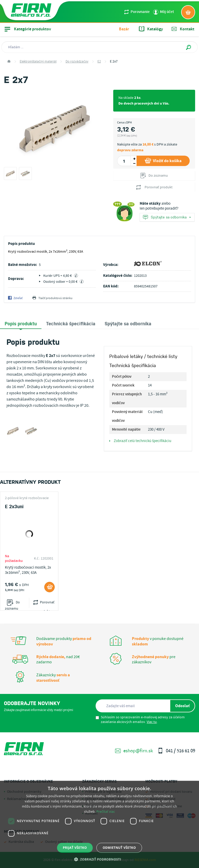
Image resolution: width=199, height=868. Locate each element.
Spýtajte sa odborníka (167, 218)
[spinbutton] (124, 161)
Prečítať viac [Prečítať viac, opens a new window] (106, 812)
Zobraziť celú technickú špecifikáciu (140, 441)
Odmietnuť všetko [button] (119, 848)
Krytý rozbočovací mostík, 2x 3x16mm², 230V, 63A (28, 570)
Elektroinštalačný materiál (38, 62)
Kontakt (183, 29)
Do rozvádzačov (77, 62)
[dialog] (99, 824)
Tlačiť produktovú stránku (52, 298)
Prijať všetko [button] (75, 848)
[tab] (21, 324)
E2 (99, 62)
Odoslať (182, 706)
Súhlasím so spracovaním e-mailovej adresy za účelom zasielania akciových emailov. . (140, 720)
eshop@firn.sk (134, 751)
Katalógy (151, 29)
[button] (100, 859)
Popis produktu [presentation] (21, 323)
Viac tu (152, 722)
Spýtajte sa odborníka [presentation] (128, 323)
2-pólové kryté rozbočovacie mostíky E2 (27, 498)
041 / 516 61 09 (176, 751)
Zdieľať (15, 298)
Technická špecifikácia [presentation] (71, 323)
